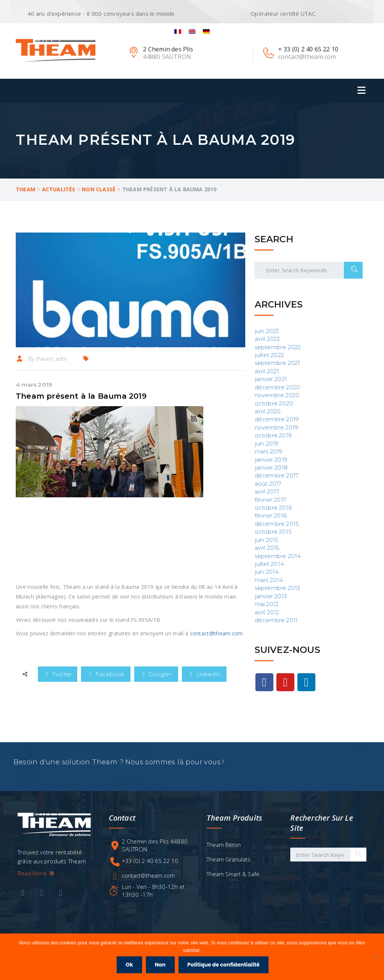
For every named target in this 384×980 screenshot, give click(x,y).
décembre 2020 (277, 387)
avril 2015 (267, 548)
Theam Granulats (229, 863)
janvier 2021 (271, 379)
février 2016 (271, 516)
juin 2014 (267, 572)
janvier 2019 (271, 460)
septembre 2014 (278, 556)
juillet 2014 (269, 564)
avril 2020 (268, 411)
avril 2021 (267, 371)
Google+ (156, 674)
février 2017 (270, 500)
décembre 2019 (277, 419)
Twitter (58, 674)
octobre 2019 (273, 435)
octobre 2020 (274, 403)
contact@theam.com (217, 633)
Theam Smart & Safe (233, 877)
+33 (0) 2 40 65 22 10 (150, 864)
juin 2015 (267, 540)
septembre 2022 (278, 347)
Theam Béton (224, 848)
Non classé (99, 189)
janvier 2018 (271, 467)
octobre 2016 (273, 508)
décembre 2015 (277, 524)
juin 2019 (267, 443)
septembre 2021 (277, 363)
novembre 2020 (277, 395)
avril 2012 (267, 612)
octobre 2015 (273, 532)
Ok (130, 966)
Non (161, 966)
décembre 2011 (276, 620)
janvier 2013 (271, 596)
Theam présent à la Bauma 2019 (81, 396)
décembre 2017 (277, 475)
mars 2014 (269, 580)
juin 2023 (267, 331)
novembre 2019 (277, 427)
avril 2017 (267, 492)
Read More (36, 876)
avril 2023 (267, 339)
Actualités (59, 189)
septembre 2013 (277, 588)
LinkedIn (204, 674)
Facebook (106, 674)
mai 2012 (267, 604)
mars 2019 (269, 451)
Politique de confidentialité (225, 966)
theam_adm (52, 359)
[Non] (375, 957)
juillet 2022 (269, 355)
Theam (25, 189)
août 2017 (268, 484)
